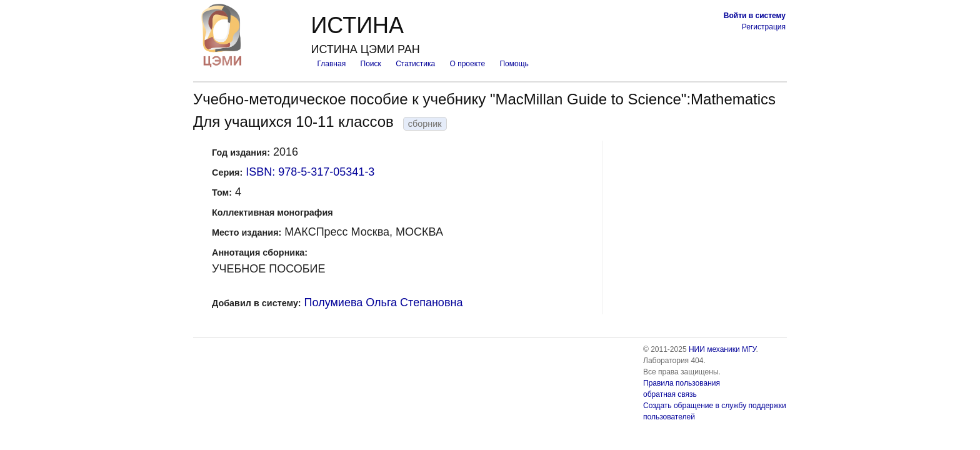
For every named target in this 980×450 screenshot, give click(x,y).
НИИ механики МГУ (722, 349)
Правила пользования (682, 383)
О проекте (468, 64)
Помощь (514, 64)
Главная (331, 64)
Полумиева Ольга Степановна (384, 302)
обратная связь (670, 394)
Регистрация (764, 27)
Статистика (415, 64)
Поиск (371, 64)
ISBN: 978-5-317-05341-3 (310, 172)
